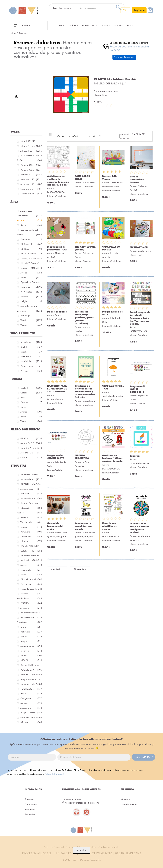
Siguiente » (80, 569)
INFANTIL (29, 484)
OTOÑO (31, 603)
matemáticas (31, 489)
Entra (125, 10)
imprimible (31, 570)
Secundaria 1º (31, 179)
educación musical (30, 511)
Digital (31, 347)
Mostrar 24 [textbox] (96, 136)
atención (31, 608)
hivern (31, 694)
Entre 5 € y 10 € (31, 448)
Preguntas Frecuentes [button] (124, 57)
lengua (31, 527)
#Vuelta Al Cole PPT (31, 547)
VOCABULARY (31, 670)
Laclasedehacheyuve (139, 463)
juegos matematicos (31, 680)
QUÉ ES (74, 25)
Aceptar (82, 850)
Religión (31, 301)
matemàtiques (31, 646)
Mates (31, 277)
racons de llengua (31, 666)
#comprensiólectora (31, 613)
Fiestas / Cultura (31, 258)
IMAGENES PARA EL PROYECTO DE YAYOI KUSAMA (57, 389)
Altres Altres (31, 151)
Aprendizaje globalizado (30, 214)
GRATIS (31, 438)
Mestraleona (89, 401)
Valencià (31, 421)
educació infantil (31, 579)
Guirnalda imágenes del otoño (55, 526)
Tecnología (31, 316)
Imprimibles (31, 361)
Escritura (31, 651)
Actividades (31, 342)
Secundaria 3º (31, 189)
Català (31, 393)
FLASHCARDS (31, 689)
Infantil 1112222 (31, 142)
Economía (31, 239)
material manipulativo (30, 597)
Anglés (31, 412)
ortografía (31, 698)
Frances (31, 402)
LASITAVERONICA (56, 192)
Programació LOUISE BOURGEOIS (137, 389)
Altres (31, 416)
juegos (31, 641)
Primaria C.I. (31, 165)
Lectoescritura (31, 480)
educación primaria (31, 556)
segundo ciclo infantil (31, 589)
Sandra (59, 315)
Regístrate (139, 10)
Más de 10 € (31, 453)
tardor (31, 627)
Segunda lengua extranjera (30, 309)
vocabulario (31, 522)
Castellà (31, 388)
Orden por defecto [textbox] (68, 136)
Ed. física (31, 249)
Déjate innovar (145, 251)
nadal (31, 655)
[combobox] (72, 136)
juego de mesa (31, 713)
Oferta (31, 457)
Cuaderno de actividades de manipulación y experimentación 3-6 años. (85, 392)
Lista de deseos (129, 805)
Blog (130, 25)
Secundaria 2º (31, 184)
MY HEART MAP (139, 247)
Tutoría (31, 636)
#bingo (31, 722)
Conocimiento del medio (30, 233)
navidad (29, 560)
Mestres (31, 296)
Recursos (105, 25)
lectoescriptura (31, 498)
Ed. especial (31, 244)
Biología (31, 225)
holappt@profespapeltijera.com (82, 803)
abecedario (31, 708)
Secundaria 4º (31, 194)
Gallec (31, 407)
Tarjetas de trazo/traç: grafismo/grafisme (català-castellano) (86, 318)
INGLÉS (31, 660)
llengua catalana (31, 504)
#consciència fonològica (30, 620)
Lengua (29, 268)
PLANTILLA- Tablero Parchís (115, 79)
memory (31, 703)
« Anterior (57, 569)
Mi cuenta (126, 799)
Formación (89, 25)
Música (31, 273)
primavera (31, 532)
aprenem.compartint (108, 91)
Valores (31, 325)
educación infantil (31, 475)
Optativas (30, 287)
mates (31, 575)
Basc (31, 397)
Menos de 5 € (31, 443)
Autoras (119, 25)
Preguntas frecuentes (30, 812)
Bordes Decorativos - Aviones (138, 180)
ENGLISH (31, 494)
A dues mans (89, 183)
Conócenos (31, 805)
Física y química (31, 254)
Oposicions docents (31, 283)
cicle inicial (31, 584)
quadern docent (31, 717)
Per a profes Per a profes (30, 158)
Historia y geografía (31, 264)
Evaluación (31, 356)
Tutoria (31, 320)
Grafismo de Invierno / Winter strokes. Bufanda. (113, 458)
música (31, 565)
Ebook (31, 352)
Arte (31, 220)
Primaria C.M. (31, 170)
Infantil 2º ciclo (31, 147)
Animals (29, 675)
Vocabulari (31, 536)
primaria (31, 541)
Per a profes (31, 292)
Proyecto (31, 371)
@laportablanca (55, 399)
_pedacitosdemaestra (112, 396)
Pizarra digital (31, 366)
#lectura (31, 517)
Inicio (62, 25)
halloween (31, 632)
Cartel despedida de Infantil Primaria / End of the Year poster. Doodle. (140, 318)
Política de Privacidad (54, 774)
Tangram (135, 456)
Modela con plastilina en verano (110, 526)
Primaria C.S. (31, 175)
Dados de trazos (57, 312)
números (29, 684)
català (29, 551)
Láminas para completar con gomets (83, 526)
